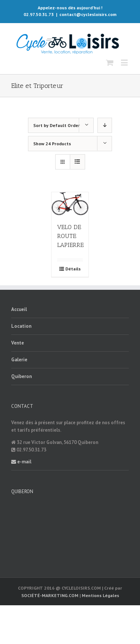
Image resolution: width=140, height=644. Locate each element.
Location (21, 326)
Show (52, 144)
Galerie (19, 360)
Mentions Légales (100, 595)
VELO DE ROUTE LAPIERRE (70, 236)
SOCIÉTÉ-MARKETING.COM (50, 595)
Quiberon (21, 376)
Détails (73, 269)
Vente (18, 343)
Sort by (57, 125)
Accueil (19, 309)
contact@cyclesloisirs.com (88, 14)
